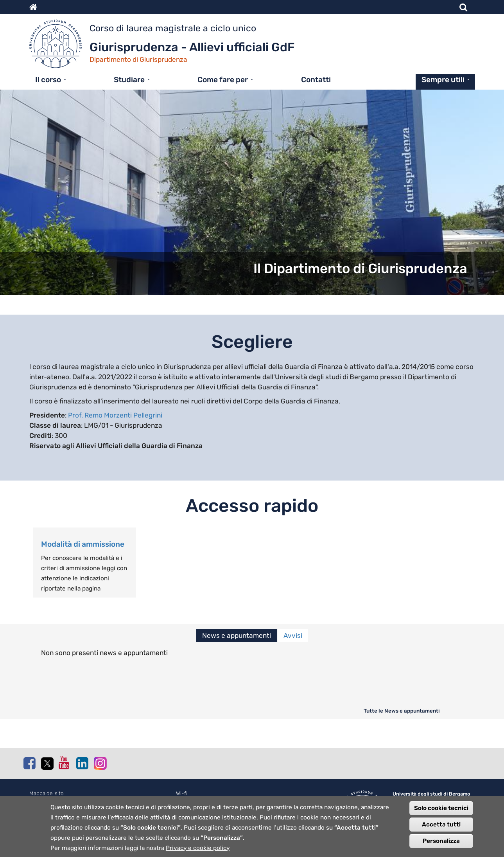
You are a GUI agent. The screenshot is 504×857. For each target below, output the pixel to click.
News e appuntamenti (237, 636)
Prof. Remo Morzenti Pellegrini (115, 415)
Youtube (65, 763)
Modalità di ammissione (83, 544)
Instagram (100, 763)
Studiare (129, 80)
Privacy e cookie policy (198, 852)
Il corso (48, 80)
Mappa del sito (47, 793)
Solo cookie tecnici (441, 812)
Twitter (47, 763)
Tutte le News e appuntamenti (402, 711)
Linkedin (82, 763)
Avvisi (293, 636)
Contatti (316, 80)
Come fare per (223, 80)
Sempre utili (443, 80)
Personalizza (441, 845)
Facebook (29, 763)
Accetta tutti (441, 828)
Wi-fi (181, 793)
